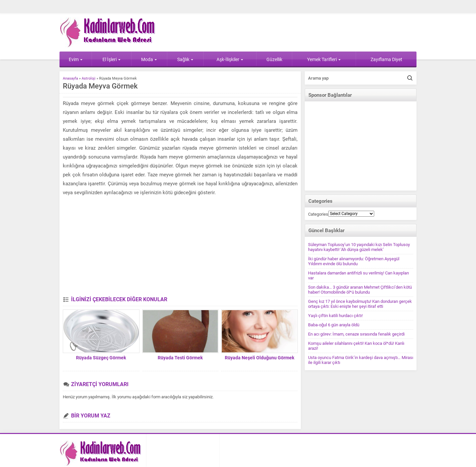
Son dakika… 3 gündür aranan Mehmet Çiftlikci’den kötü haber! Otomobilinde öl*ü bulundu (360, 290)
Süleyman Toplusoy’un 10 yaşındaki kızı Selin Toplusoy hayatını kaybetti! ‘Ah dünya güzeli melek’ (359, 247)
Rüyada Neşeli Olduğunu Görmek (259, 358)
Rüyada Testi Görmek (180, 358)
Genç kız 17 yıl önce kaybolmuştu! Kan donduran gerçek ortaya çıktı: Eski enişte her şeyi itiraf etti (360, 304)
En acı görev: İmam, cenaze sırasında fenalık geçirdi (356, 334)
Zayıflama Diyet (386, 59)
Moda (149, 59)
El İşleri (112, 59)
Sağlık (185, 59)
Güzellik (274, 59)
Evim (76, 59)
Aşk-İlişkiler (230, 59)
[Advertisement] (180, 247)
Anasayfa (70, 78)
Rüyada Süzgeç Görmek (101, 358)
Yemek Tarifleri (324, 59)
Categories (318, 214)
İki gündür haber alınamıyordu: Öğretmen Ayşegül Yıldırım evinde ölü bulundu (354, 261)
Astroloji (89, 78)
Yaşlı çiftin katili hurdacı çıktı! (335, 316)
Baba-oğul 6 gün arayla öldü (334, 325)
